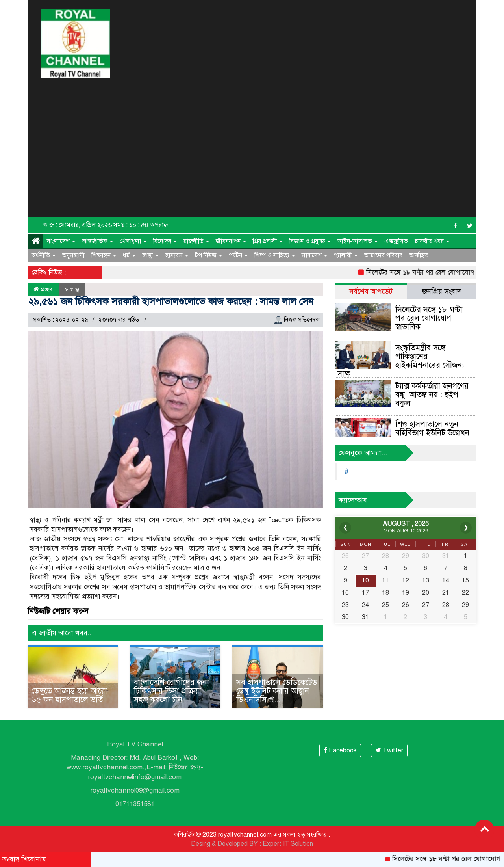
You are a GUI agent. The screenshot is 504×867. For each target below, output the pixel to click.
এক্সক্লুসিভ (396, 241)
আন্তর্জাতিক (97, 241)
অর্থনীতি (44, 255)
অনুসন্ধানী (73, 255)
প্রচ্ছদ (43, 289)
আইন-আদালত (358, 241)
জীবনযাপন (231, 241)
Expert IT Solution (288, 844)
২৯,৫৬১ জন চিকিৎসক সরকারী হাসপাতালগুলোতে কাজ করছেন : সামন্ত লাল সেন (171, 301)
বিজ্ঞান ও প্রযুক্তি (310, 241)
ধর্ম (129, 255)
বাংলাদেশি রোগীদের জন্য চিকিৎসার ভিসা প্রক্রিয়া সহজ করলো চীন (171, 691)
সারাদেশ (314, 255)
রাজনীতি (196, 241)
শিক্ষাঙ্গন (104, 255)
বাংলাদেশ (61, 241)
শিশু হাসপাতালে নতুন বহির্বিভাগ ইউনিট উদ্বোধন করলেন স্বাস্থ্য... (432, 433)
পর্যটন (238, 255)
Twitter (389, 750)
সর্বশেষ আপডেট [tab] (371, 291)
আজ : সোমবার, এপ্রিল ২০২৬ (78, 225)
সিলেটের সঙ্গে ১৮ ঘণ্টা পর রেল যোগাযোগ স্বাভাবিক (429, 318)
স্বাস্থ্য (150, 255)
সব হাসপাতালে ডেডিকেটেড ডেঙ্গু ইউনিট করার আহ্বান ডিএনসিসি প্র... (277, 691)
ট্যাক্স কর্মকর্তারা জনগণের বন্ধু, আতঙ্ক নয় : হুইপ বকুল (432, 395)
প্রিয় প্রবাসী (268, 241)
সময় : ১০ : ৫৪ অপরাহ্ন (141, 225)
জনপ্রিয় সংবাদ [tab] (442, 291)
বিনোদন (165, 241)
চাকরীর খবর (432, 241)
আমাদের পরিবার (383, 255)
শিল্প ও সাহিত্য (275, 255)
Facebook (340, 750)
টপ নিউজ (208, 255)
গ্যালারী (346, 255)
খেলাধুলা (133, 241)
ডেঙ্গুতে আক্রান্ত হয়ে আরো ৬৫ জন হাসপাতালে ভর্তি (69, 695)
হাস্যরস (177, 255)
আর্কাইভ (419, 255)
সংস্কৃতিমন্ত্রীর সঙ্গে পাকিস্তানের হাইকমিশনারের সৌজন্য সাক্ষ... (401, 361)
